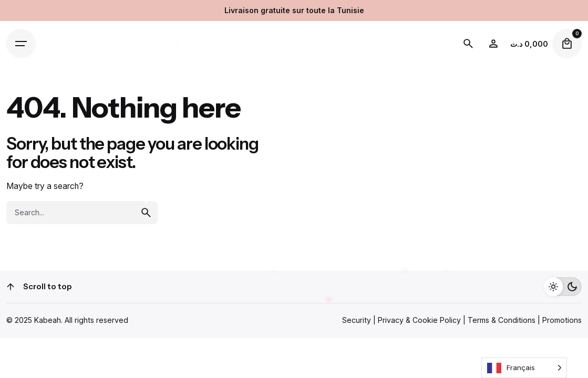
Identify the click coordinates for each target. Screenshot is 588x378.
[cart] (567, 44)
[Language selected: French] (524, 368)
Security (357, 320)
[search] (146, 213)
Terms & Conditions (502, 320)
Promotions (562, 320)
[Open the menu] (21, 44)
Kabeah (48, 320)
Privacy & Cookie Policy (419, 320)
